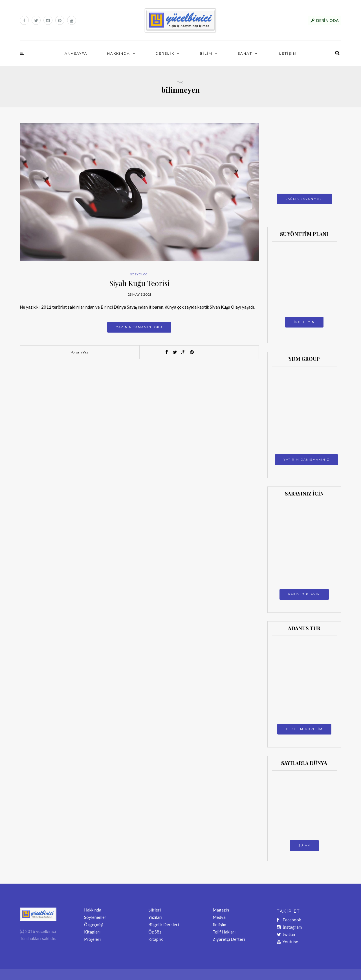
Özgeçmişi (94, 924)
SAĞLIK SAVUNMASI (304, 199)
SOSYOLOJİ (139, 274)
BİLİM (206, 53)
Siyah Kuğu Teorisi (139, 283)
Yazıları (155, 917)
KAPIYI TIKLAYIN (304, 594)
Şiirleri (155, 910)
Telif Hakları (224, 932)
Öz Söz (155, 932)
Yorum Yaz (80, 352)
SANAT (245, 53)
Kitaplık (156, 939)
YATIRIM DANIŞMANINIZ (306, 460)
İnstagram (289, 927)
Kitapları (92, 932)
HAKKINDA (119, 53)
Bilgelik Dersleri (164, 924)
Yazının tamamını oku (139, 327)
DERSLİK (165, 53)
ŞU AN (304, 845)
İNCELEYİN (304, 322)
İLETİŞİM (287, 53)
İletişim (219, 924)
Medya (219, 917)
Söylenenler (95, 917)
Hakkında (93, 910)
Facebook (289, 920)
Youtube (288, 942)
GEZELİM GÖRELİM (304, 729)
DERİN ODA (327, 20)
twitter (286, 934)
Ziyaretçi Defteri (229, 939)
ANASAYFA (76, 53)
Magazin (221, 910)
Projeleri (92, 939)
